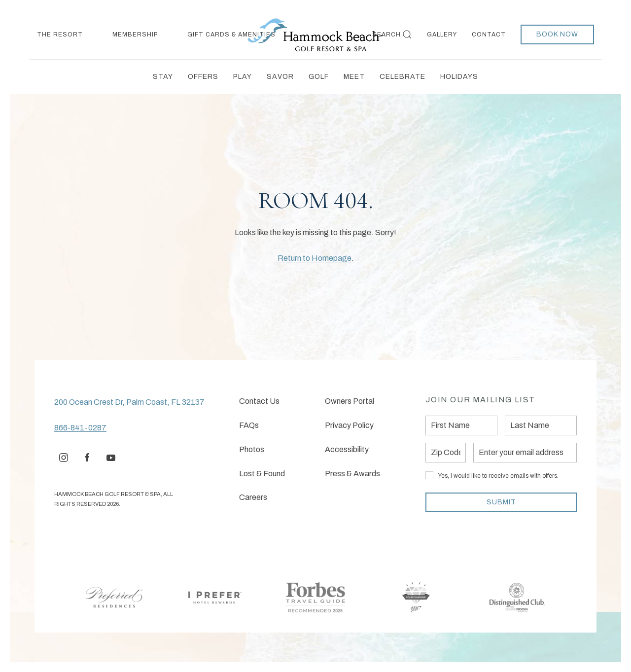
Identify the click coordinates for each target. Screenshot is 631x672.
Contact (489, 35)
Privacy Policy (349, 425)
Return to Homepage (315, 258)
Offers (203, 77)
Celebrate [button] (403, 77)
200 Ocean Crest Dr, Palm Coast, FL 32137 (129, 402)
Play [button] (243, 77)
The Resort (60, 35)
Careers (253, 497)
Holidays (459, 77)
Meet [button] (354, 77)
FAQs (249, 425)
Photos (252, 449)
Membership (135, 35)
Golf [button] (319, 77)
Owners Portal (350, 401)
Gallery (442, 35)
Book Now (557, 34)
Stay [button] (163, 77)
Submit (501, 502)
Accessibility (347, 449)
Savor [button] (280, 77)
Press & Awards (352, 474)
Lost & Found (262, 474)
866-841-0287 (80, 428)
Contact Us (259, 401)
